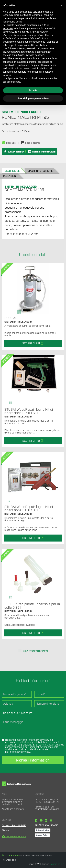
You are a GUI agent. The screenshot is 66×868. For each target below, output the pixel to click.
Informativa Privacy (39, 740)
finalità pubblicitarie (37, 45)
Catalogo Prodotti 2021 (14, 826)
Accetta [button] (33, 90)
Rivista (5, 830)
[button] (62, 5)
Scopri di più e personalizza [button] (33, 98)
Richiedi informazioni (33, 760)
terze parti (8, 28)
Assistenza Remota (14, 837)
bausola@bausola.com (47, 809)
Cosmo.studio (57, 864)
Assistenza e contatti (13, 809)
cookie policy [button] (15, 22)
